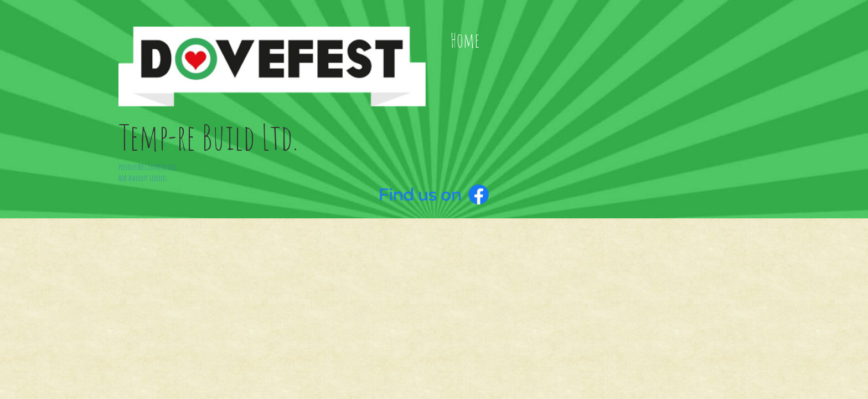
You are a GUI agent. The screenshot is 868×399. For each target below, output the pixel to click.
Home (465, 40)
